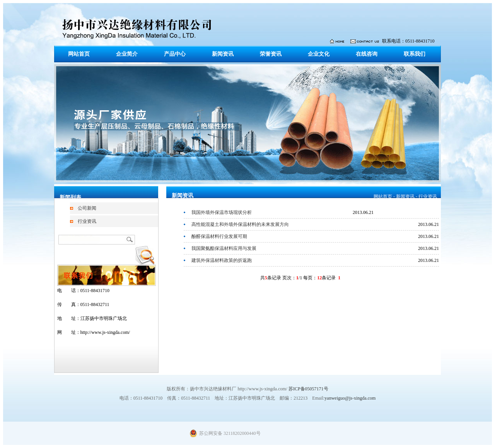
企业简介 (127, 54)
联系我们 (415, 54)
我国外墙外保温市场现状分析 (222, 212)
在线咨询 (367, 54)
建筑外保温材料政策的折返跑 (222, 260)
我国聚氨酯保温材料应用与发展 (224, 248)
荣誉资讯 (271, 54)
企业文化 (319, 54)
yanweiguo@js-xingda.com (350, 398)
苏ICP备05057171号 (308, 389)
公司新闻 (87, 208)
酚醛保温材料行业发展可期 (219, 236)
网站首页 (79, 54)
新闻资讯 (223, 54)
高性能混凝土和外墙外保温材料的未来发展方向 (240, 224)
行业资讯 (87, 221)
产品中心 (175, 54)
